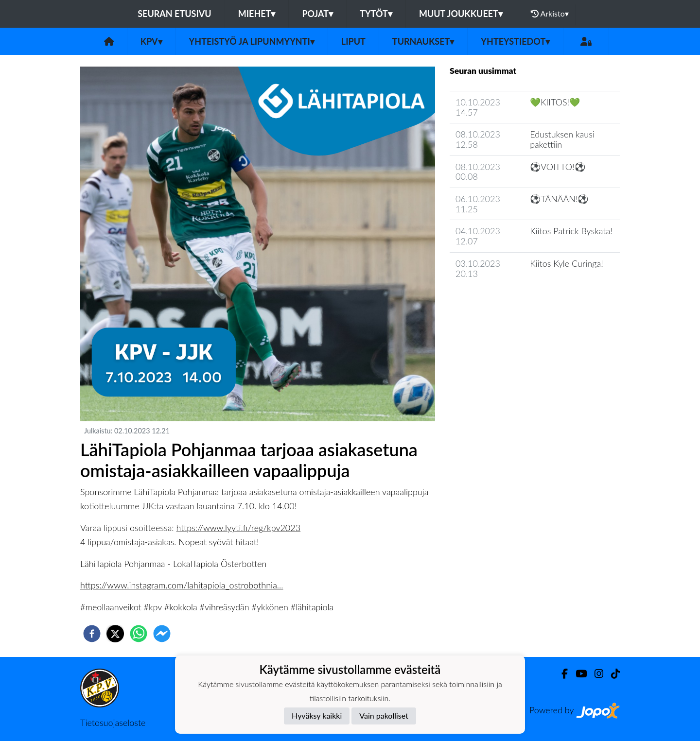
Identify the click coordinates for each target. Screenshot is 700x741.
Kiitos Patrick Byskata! (571, 231)
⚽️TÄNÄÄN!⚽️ (559, 199)
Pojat (317, 14)
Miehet (257, 14)
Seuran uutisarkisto (493, 301)
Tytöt (376, 14)
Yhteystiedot (515, 41)
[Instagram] (595, 674)
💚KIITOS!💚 (555, 102)
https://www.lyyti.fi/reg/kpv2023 (239, 528)
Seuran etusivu (175, 14)
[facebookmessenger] (162, 634)
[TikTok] (612, 674)
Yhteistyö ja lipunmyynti (252, 41)
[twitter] (115, 634)
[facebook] (92, 634)
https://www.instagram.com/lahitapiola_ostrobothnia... (182, 585)
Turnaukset (423, 41)
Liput (353, 41)
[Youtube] (577, 674)
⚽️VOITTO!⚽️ (557, 167)
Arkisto (550, 14)
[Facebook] (561, 674)
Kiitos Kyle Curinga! (567, 263)
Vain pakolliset (384, 715)
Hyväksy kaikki (317, 715)
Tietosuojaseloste (113, 723)
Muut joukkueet (461, 14)
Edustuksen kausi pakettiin (562, 139)
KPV (151, 41)
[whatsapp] (139, 634)
